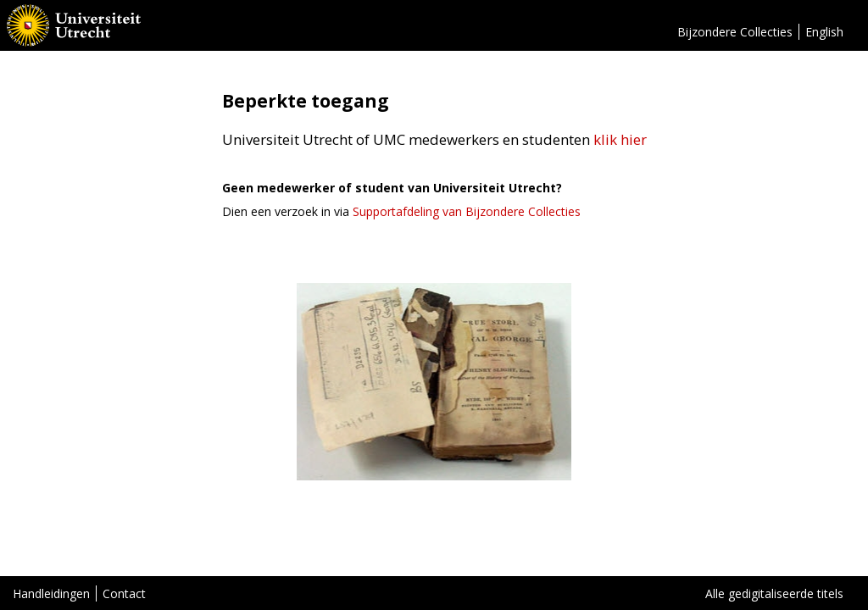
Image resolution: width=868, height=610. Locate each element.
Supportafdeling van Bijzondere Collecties (467, 211)
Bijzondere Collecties (735, 32)
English (824, 32)
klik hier (620, 139)
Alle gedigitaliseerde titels (774, 593)
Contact (124, 593)
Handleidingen (51, 593)
